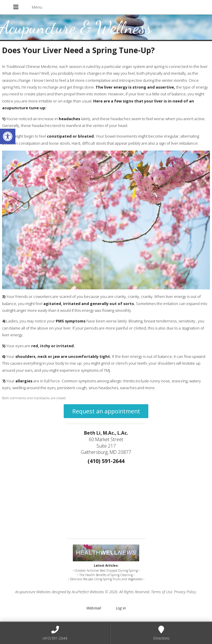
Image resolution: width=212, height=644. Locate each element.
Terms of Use (162, 592)
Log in (121, 608)
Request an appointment (106, 411)
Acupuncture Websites (33, 592)
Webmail (94, 608)
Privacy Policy (185, 592)
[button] (8, 136)
